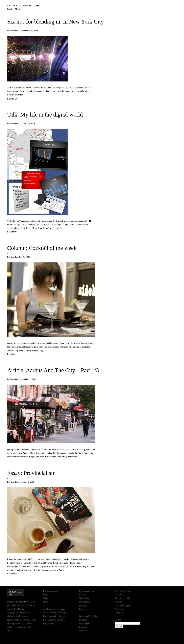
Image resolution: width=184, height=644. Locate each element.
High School (49, 623)
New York (119, 609)
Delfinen (79, 453)
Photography (85, 602)
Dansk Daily (84, 623)
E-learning (120, 595)
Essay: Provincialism (31, 473)
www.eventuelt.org (35, 350)
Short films (84, 598)
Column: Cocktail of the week (42, 248)
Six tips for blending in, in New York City (55, 22)
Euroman (83, 620)
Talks (45, 598)
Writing (82, 605)
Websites (83, 595)
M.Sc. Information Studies (55, 613)
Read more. (12, 98)
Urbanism (119, 613)
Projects (83, 609)
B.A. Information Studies (54, 616)
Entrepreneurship (122, 598)
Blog (45, 595)
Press (45, 602)
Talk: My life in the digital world (45, 115)
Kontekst (83, 627)
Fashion (118, 602)
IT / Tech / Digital (123, 605)
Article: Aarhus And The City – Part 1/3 (53, 370)
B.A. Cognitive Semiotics (54, 620)
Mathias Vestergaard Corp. (23, 5)
